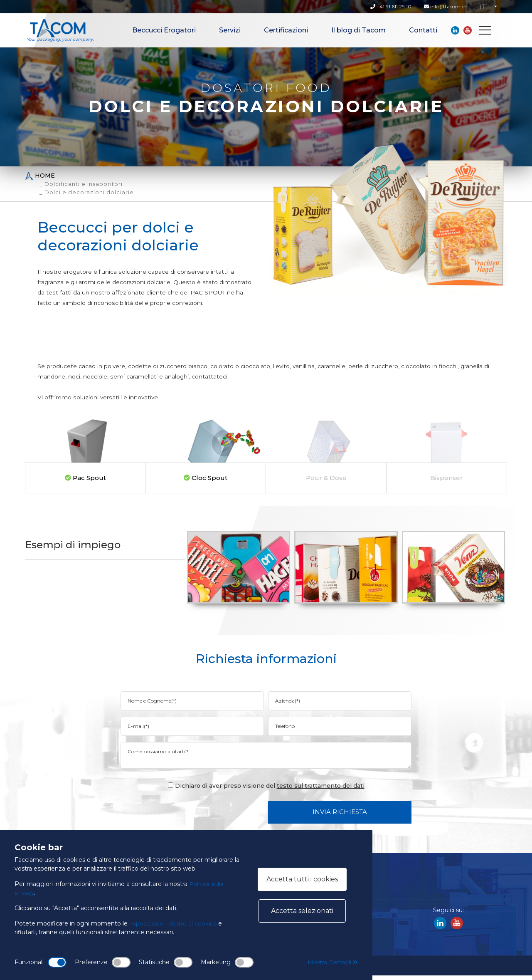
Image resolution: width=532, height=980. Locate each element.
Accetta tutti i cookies (302, 879)
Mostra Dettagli (332, 962)
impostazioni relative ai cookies (174, 923)
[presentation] (199, 816)
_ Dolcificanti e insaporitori (81, 184)
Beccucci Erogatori (164, 30)
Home (40, 176)
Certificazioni (286, 30)
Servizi (230, 30)
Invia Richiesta (340, 816)
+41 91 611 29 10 (391, 6)
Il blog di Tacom (358, 30)
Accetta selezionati (302, 911)
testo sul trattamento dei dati (321, 790)
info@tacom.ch (446, 6)
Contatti (423, 30)
